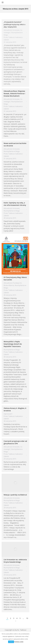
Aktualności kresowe (12, 30)
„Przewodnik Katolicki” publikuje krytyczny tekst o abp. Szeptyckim (14, 24)
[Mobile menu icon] (3, 2)
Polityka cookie (19, 642)
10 (27, 618)
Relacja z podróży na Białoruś (15, 495)
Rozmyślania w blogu (12, 151)
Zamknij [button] (11, 642)
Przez (13, 39)
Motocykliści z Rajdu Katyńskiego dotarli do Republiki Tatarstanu (13, 344)
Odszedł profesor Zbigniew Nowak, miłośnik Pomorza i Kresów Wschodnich (14, 94)
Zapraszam (8, 414)
